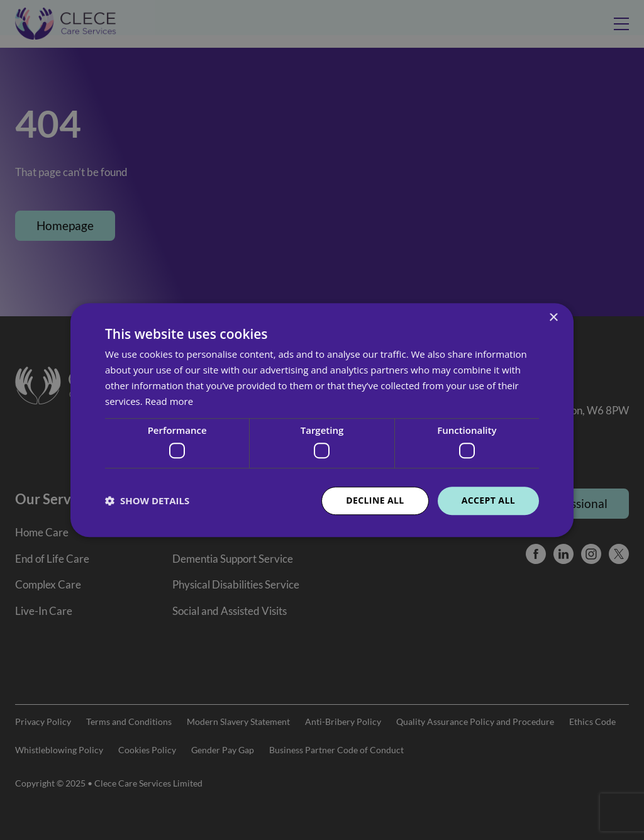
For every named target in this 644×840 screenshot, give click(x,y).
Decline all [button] (375, 500)
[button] (147, 500)
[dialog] (322, 420)
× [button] (553, 318)
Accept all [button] (488, 500)
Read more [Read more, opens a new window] (169, 401)
